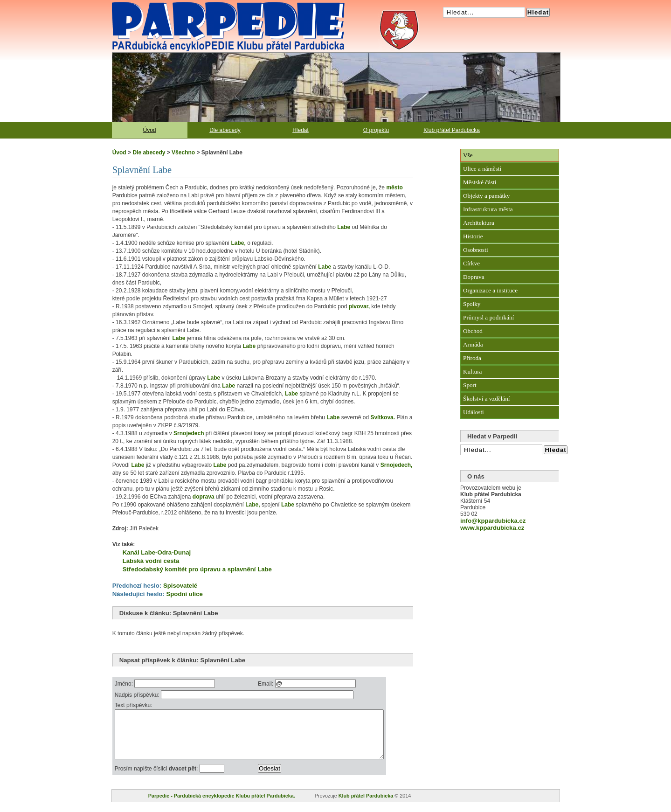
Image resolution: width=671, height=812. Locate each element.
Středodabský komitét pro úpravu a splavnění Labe (197, 569)
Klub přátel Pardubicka (452, 130)
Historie (473, 236)
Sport (470, 385)
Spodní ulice (184, 594)
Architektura (479, 223)
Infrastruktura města (488, 209)
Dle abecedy (225, 130)
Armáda (473, 344)
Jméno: (125, 684)
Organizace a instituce (490, 290)
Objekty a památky (486, 196)
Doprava (474, 277)
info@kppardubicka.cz (493, 521)
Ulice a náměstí (482, 169)
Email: (284, 684)
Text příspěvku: (134, 705)
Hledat (301, 130)
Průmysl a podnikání (488, 317)
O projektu (376, 130)
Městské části (480, 182)
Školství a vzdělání (486, 399)
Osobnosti (476, 250)
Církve (471, 263)
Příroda (472, 358)
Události (474, 412)
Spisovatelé (180, 586)
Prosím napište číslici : (157, 778)
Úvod (149, 130)
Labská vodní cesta (151, 561)
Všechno (183, 153)
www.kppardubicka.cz (492, 528)
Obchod (473, 331)
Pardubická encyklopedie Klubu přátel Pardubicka (212, 5)
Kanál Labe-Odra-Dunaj (157, 552)
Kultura (472, 371)
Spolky (472, 304)
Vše (468, 155)
